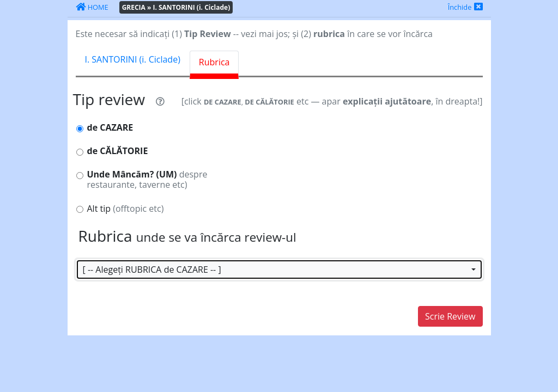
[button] (279, 269)
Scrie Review (450, 316)
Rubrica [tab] (214, 62)
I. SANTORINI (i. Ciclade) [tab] (133, 59)
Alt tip (126, 209)
